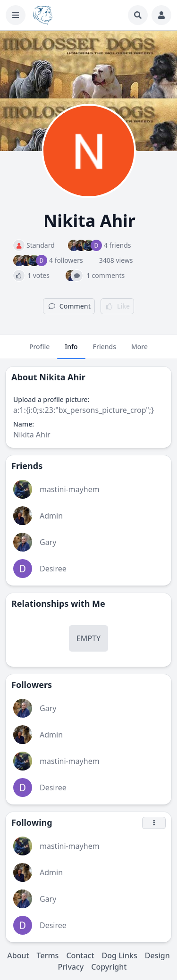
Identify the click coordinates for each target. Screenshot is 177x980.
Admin (51, 516)
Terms (48, 955)
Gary (48, 542)
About (18, 955)
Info (71, 351)
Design (157, 955)
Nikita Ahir (62, 377)
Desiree (53, 569)
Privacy (71, 967)
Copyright (109, 967)
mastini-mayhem (70, 489)
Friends (105, 351)
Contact (80, 955)
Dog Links (120, 955)
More (139, 351)
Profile (39, 351)
